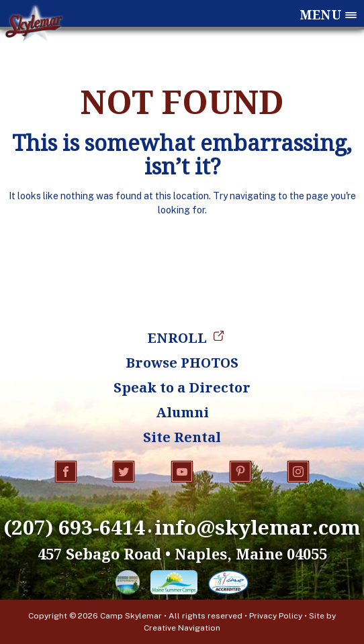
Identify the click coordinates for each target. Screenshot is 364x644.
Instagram (298, 472)
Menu (321, 15)
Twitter (124, 472)
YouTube (182, 472)
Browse (182, 363)
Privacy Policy (276, 616)
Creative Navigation (182, 628)
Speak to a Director (182, 387)
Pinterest (240, 472)
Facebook (66, 472)
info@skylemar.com (258, 527)
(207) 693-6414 (74, 527)
